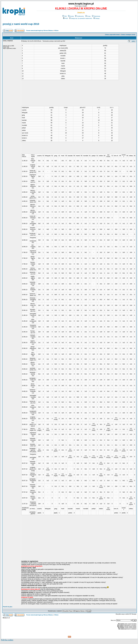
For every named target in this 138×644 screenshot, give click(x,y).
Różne (57, 31)
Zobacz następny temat (128, 35)
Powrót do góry (8, 607)
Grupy (88, 16)
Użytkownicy (79, 16)
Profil (65, 18)
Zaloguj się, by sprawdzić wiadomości (81, 18)
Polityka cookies (7, 640)
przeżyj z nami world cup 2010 (21, 24)
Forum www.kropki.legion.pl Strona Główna (40, 31)
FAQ (65, 16)
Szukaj (71, 16)
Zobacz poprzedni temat (112, 35)
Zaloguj (96, 18)
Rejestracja (96, 16)
